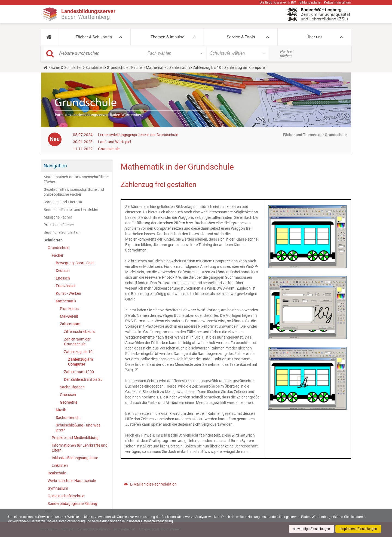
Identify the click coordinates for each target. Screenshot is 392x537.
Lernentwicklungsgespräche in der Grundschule (138, 135)
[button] (49, 37)
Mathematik (156, 67)
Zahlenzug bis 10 (207, 67)
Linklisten (60, 465)
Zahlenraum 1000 (79, 372)
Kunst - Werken (68, 293)
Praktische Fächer (59, 225)
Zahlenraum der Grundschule (77, 342)
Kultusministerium (338, 2)
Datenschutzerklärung (157, 521)
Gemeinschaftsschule (66, 496)
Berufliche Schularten (62, 232)
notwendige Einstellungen (311, 529)
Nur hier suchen (287, 54)
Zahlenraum (180, 67)
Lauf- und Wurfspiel (114, 142)
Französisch (66, 286)
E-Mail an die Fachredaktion (153, 484)
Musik (61, 410)
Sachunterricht (68, 418)
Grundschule (117, 67)
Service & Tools (241, 37)
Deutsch (63, 271)
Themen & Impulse (167, 37)
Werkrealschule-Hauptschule (72, 481)
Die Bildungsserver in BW (278, 2)
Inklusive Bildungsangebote (75, 458)
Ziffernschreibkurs (79, 332)
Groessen (68, 395)
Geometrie (69, 402)
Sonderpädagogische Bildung (72, 504)
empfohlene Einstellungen (358, 529)
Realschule (57, 473)
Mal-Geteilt (69, 316)
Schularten (95, 67)
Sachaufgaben (72, 387)
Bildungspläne (310, 2)
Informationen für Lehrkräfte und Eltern (80, 448)
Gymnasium (58, 488)
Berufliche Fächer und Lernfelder (71, 210)
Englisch (63, 278)
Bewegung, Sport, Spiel (75, 263)
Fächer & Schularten (94, 37)
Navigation (55, 166)
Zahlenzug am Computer (80, 362)
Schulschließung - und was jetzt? (78, 428)
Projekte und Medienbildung (75, 438)
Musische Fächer (58, 217)
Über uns (315, 37)
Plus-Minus (69, 309)
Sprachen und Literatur (63, 202)
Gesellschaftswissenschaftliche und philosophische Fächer (74, 192)
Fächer (137, 67)
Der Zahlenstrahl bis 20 (83, 379)
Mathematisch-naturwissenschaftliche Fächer (76, 179)
